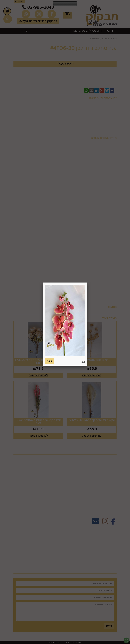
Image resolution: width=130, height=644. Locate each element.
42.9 (83, 362)
